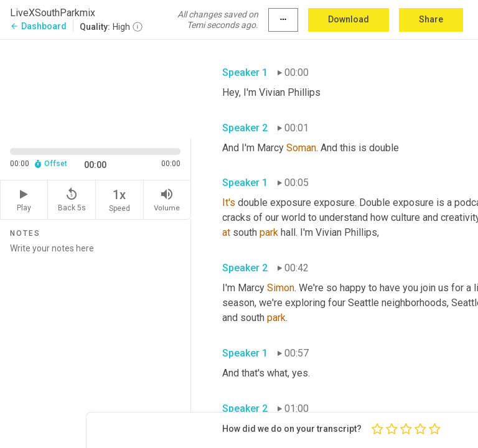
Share (431, 19)
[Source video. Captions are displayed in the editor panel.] (96, 88)
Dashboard (38, 26)
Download (349, 19)
